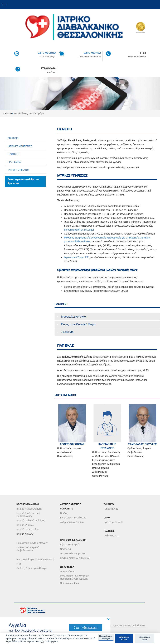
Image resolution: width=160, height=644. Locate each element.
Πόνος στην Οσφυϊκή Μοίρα (78, 324)
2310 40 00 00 (47, 53)
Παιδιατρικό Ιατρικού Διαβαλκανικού (28, 549)
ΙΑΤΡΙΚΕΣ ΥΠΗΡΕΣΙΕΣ (20, 146)
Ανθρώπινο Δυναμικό (72, 522)
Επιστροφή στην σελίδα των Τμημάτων (23, 181)
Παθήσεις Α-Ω (111, 536)
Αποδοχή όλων (124, 638)
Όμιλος (64, 513)
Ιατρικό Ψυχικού (25, 525)
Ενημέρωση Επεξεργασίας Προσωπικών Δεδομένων (74, 577)
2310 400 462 (92, 53)
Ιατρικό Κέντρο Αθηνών (29, 509)
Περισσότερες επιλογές (106, 637)
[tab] (107, 317)
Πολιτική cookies (69, 583)
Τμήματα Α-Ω (111, 509)
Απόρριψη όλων (145, 638)
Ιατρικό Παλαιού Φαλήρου (31, 521)
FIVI (19, 564)
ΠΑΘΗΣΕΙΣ (14, 154)
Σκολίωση (67, 332)
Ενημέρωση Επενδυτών (73, 518)
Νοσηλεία (65, 549)
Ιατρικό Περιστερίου (27, 529)
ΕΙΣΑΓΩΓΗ (14, 138)
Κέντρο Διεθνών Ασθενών (75, 558)
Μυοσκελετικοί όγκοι (74, 317)
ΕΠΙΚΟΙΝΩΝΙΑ (48, 68)
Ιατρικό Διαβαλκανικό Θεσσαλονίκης (28, 515)
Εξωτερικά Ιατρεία (70, 545)
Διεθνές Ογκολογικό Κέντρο (32, 568)
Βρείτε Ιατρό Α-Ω (113, 522)
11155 (142, 53)
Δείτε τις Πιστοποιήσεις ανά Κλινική (125, 626)
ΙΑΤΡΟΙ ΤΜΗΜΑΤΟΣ (19, 170)
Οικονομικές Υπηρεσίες (73, 554)
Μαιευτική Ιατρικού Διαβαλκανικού (35, 559)
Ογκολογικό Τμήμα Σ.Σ (76, 257)
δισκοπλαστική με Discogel (79, 230)
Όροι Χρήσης (67, 571)
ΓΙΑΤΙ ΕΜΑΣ (14, 162)
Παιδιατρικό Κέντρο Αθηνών (32, 543)
